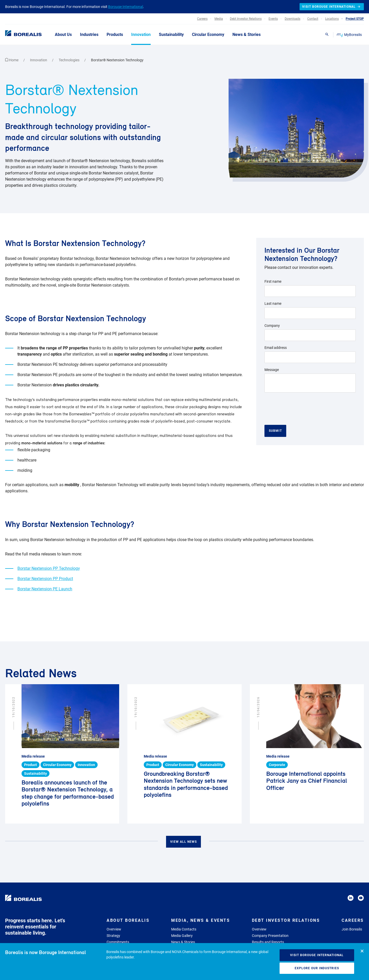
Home (12, 60)
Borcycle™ (80, 422)
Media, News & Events (201, 920)
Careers (353, 920)
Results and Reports (268, 942)
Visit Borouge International (317, 955)
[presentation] (303, 407)
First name (273, 281)
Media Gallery (182, 936)
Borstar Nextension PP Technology (49, 568)
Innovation (39, 60)
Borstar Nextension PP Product (45, 579)
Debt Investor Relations (286, 920)
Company (272, 326)
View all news (183, 842)
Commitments (118, 942)
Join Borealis (352, 929)
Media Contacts (184, 929)
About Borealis (128, 920)
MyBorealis (350, 35)
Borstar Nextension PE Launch (45, 589)
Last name (273, 303)
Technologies (69, 60)
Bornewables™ (82, 414)
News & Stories (183, 942)
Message (272, 370)
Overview (114, 929)
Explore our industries (317, 968)
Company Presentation (270, 936)
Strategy (113, 936)
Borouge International (126, 7)
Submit (275, 431)
